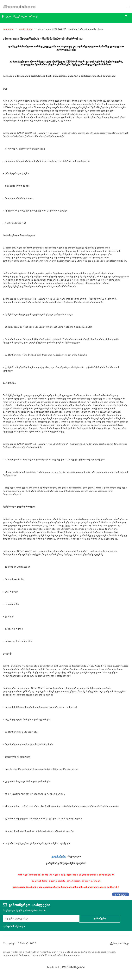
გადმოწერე (59, 856)
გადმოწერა (26, 29)
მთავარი (8, 29)
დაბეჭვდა (121, 894)
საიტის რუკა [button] (119, 944)
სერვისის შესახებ (14, 926)
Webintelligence (73, 967)
